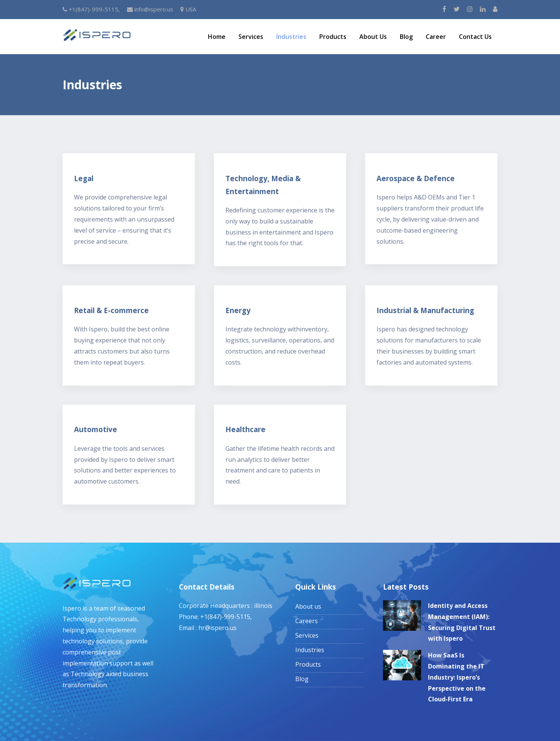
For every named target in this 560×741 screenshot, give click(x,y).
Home (217, 37)
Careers (307, 621)
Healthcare (245, 429)
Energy (238, 310)
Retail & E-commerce (111, 310)
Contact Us (475, 37)
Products (333, 37)
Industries (291, 37)
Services (251, 37)
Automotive (96, 429)
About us (308, 606)
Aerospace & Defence (416, 178)
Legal (84, 178)
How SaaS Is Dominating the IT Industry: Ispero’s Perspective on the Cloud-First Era (457, 677)
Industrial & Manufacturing (425, 310)
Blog (406, 37)
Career (436, 37)
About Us (373, 37)
